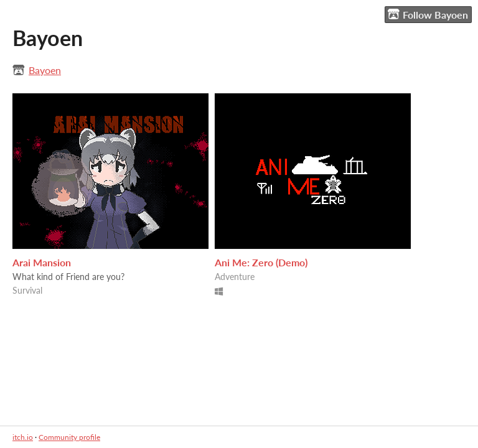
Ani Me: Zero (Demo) (261, 262)
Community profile (69, 437)
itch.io (23, 437)
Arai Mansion (42, 262)
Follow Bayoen (428, 14)
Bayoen (45, 70)
